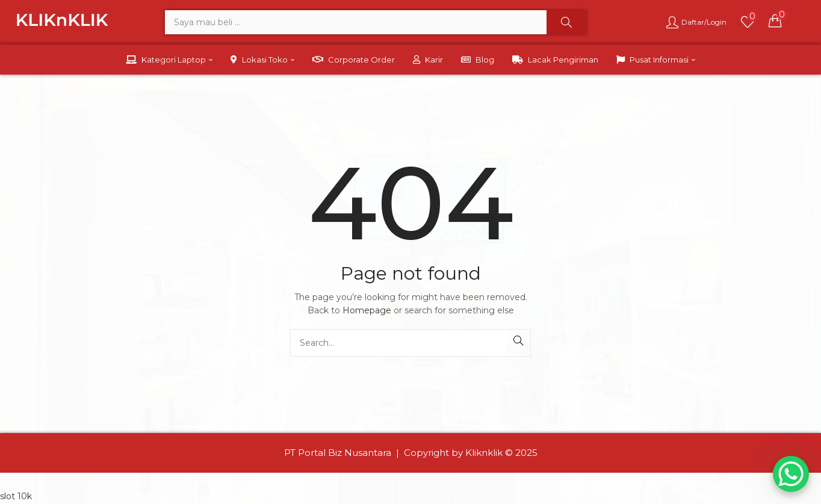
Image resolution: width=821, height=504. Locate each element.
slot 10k (16, 496)
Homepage (367, 310)
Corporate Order (354, 60)
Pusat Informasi (656, 60)
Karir (428, 60)
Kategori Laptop (169, 60)
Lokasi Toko (262, 60)
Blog (478, 60)
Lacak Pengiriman (555, 60)
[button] (775, 20)
